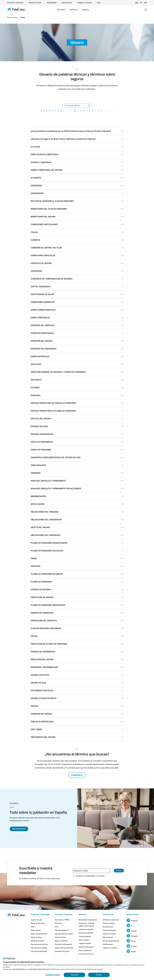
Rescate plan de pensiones (88, 920)
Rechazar (74, 975)
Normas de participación (111, 941)
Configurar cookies (53, 975)
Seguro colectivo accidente (64, 948)
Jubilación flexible (85, 943)
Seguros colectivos (61, 941)
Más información (19, 829)
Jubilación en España (86, 929)
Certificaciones (108, 944)
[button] (146, 10)
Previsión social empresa (63, 944)
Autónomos (74, 10)
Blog (99, 3)
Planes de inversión (38, 941)
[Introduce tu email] (91, 871)
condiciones (90, 876)
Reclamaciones (108, 927)
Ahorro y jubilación (85, 950)
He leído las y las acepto (90, 876)
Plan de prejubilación (62, 930)
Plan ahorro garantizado (39, 951)
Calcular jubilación (85, 936)
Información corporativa (15, 3)
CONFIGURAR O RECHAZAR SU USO (39, 969)
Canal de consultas (109, 934)
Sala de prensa (67, 3)
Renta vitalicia (36, 930)
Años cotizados (84, 940)
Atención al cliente (35, 3)
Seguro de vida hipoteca (39, 934)
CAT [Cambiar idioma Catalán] (141, 3)
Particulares (61, 10)
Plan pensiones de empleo (64, 934)
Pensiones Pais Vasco (62, 951)
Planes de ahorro (37, 937)
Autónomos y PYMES (62, 920)
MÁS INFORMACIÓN (19, 969)
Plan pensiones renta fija (39, 944)
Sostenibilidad (52, 3)
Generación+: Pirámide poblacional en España (86, 925)
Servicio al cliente (109, 923)
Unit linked (58, 923)
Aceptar (99, 975)
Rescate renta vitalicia (86, 947)
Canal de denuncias (109, 930)
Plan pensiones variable (39, 948)
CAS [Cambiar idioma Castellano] (136, 3)
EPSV (33, 927)
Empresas (86, 10)
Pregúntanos (77, 775)
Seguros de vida (36, 920)
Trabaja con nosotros (85, 3)
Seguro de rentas (61, 937)
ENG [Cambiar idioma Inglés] (146, 3)
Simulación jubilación (86, 933)
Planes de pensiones (38, 923)
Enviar (119, 871)
